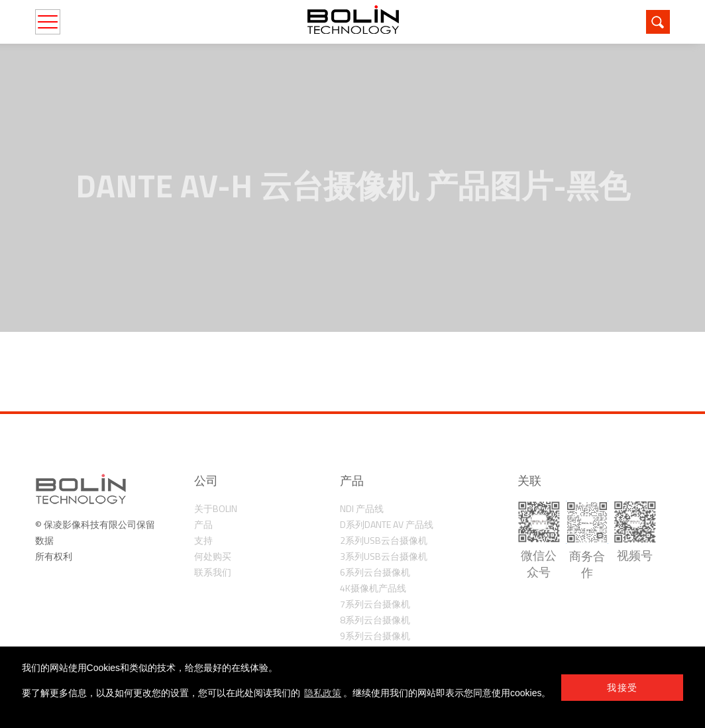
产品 (203, 524)
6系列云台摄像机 (375, 572)
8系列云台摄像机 (375, 620)
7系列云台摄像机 (375, 604)
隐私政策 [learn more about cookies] (323, 693)
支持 (203, 540)
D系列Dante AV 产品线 (387, 524)
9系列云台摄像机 (375, 636)
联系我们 (213, 572)
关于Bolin (216, 508)
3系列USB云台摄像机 (384, 556)
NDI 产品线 (362, 508)
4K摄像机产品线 (373, 588)
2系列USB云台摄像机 (384, 540)
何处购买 (213, 556)
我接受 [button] (622, 688)
